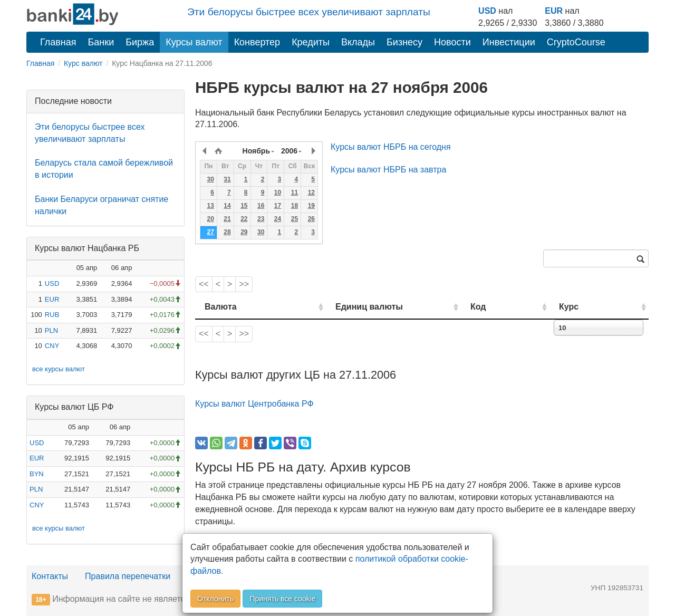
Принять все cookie (282, 599)
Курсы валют (194, 42)
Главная (58, 42)
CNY (52, 346)
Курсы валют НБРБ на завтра (388, 170)
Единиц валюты (348, 307)
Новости (452, 42)
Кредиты (311, 42)
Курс (585, 307)
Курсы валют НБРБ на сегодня (391, 147)
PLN (51, 330)
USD (487, 11)
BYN (37, 474)
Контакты (50, 576)
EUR (554, 11)
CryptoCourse (576, 42)
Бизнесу (404, 42)
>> (244, 284)
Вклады (358, 42)
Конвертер (257, 42)
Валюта (221, 307)
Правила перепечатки (128, 576)
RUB (52, 315)
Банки (101, 42)
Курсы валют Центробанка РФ (254, 404)
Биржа (140, 42)
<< (204, 284)
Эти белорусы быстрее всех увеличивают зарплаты (309, 12)
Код (508, 307)
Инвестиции (509, 42)
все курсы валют (59, 369)
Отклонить (215, 599)
